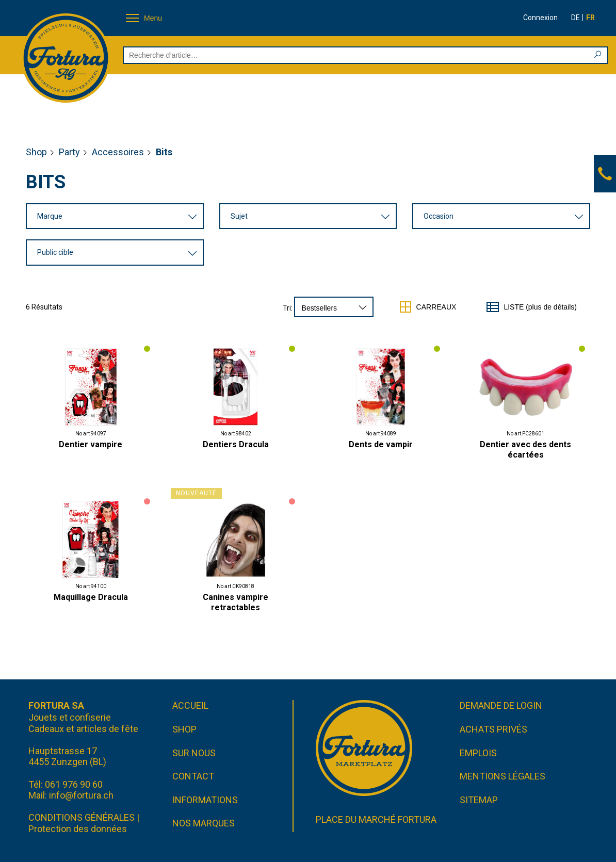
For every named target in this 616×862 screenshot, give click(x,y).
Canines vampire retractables (236, 602)
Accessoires (118, 152)
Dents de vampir (381, 444)
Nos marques (204, 823)
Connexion (540, 18)
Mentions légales (502, 776)
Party (69, 152)
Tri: (288, 308)
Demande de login (501, 705)
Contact (193, 776)
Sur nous (194, 753)
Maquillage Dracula (91, 597)
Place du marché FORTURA (376, 819)
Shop (36, 152)
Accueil (190, 705)
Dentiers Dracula (236, 444)
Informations (205, 800)
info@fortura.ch (81, 795)
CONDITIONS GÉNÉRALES (82, 817)
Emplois (478, 753)
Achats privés (493, 729)
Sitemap (479, 800)
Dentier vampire (91, 444)
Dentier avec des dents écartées (525, 450)
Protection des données (78, 829)
